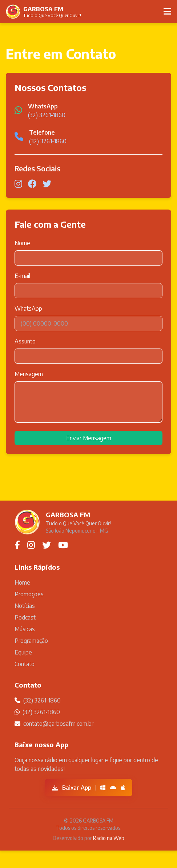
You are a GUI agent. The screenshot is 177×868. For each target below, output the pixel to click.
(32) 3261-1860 (47, 115)
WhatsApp (28, 308)
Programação (31, 641)
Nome (22, 243)
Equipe (23, 652)
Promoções (29, 594)
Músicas (25, 629)
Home (22, 582)
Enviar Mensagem (89, 438)
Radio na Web (109, 838)
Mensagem (29, 374)
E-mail (22, 276)
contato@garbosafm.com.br (58, 724)
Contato (25, 664)
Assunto (25, 341)
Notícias (25, 606)
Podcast (25, 617)
